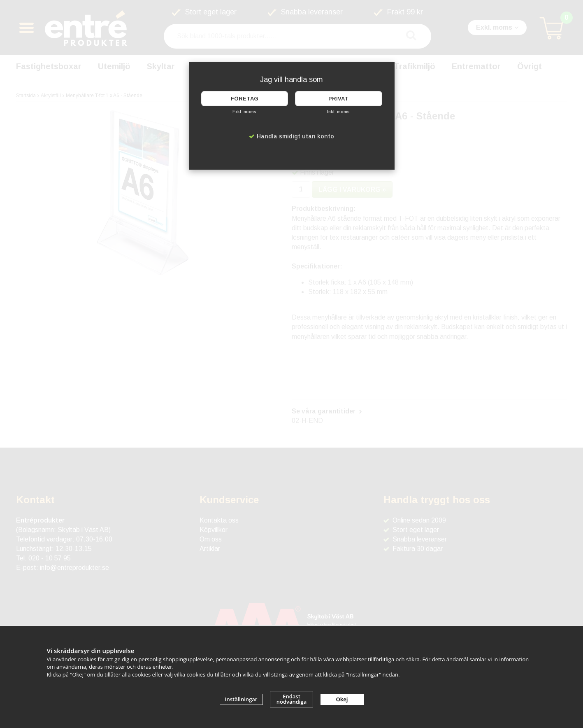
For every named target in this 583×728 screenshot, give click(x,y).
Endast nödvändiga (292, 699)
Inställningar (241, 699)
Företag (245, 99)
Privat (338, 99)
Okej (342, 699)
